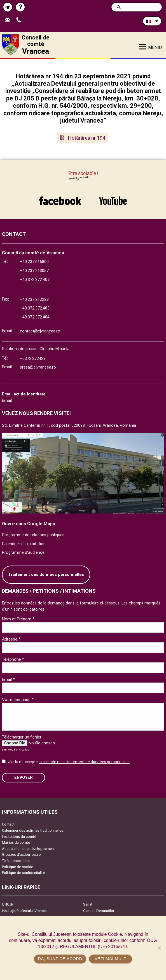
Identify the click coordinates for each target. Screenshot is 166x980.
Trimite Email (9, 20)
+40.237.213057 (34, 271)
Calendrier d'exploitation (24, 544)
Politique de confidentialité (23, 873)
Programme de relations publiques (33, 535)
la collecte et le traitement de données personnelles (84, 762)
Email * (8, 679)
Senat (88, 904)
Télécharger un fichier (22, 737)
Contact (8, 824)
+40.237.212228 (34, 300)
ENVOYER (24, 778)
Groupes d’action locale (21, 854)
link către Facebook (60, 201)
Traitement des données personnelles (46, 575)
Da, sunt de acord (60, 959)
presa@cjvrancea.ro (38, 367)
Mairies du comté (16, 842)
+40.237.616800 (34, 262)
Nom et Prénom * (18, 619)
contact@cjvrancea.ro (40, 331)
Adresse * (11, 639)
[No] (159, 948)
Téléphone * (13, 659)
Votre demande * (18, 700)
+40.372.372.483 (35, 308)
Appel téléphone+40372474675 (20, 20)
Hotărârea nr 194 (87, 138)
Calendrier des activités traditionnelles (33, 830)
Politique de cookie (17, 867)
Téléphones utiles (16, 861)
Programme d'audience (23, 553)
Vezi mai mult (110, 959)
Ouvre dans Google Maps (29, 524)
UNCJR (8, 904)
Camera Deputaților (99, 911)
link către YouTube (113, 201)
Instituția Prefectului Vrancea (25, 911)
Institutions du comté (19, 837)
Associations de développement (28, 849)
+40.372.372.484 (35, 317)
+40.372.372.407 (35, 280)
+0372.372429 (33, 359)
